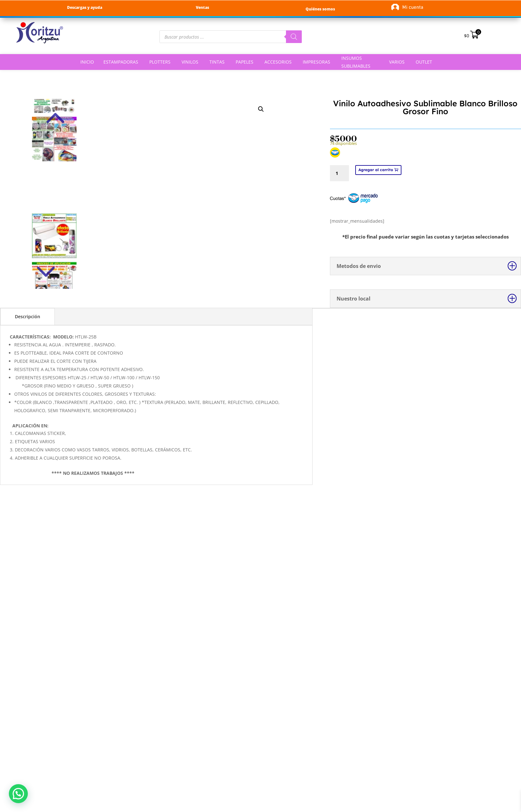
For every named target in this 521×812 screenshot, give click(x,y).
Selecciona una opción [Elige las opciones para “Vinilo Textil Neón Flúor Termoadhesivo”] (472, 601)
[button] (18, 794)
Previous (54, 108)
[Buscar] (294, 37)
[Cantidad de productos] (339, 173)
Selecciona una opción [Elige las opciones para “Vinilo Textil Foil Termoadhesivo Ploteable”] (261, 601)
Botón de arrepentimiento (75, 726)
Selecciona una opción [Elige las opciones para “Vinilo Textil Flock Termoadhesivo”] (367, 601)
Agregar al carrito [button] (50, 601)
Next (54, 255)
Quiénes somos (320, 9)
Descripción (28, 316)
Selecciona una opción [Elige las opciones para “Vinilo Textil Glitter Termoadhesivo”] (155, 601)
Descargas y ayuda (85, 7)
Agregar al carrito (376, 170)
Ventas (202, 7)
